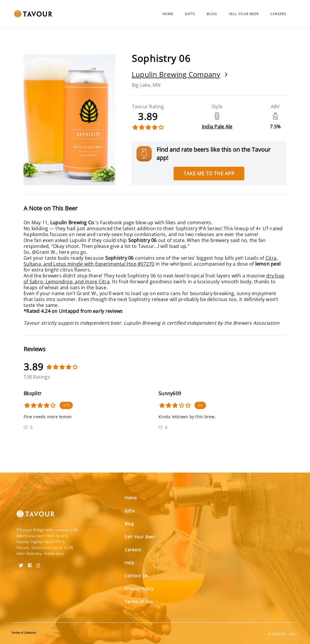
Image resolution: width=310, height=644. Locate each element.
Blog (212, 14)
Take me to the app (209, 174)
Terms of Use (139, 602)
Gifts (190, 14)
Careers (278, 14)
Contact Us (136, 576)
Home (168, 14)
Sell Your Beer (244, 14)
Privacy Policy (139, 589)
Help (130, 563)
